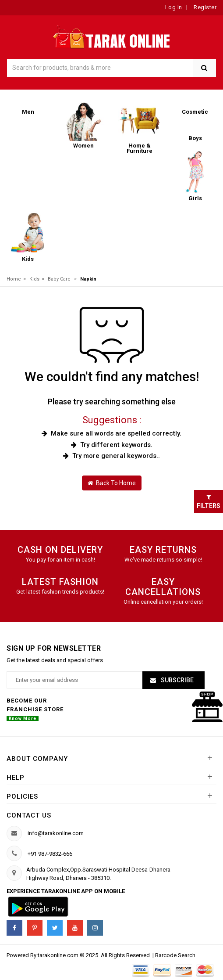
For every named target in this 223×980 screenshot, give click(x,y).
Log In (174, 7)
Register (205, 7)
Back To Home (112, 483)
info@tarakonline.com (56, 833)
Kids (34, 279)
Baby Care (59, 279)
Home (14, 279)
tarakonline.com (59, 955)
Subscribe (177, 680)
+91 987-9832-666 (50, 854)
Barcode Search (175, 955)
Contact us (29, 815)
